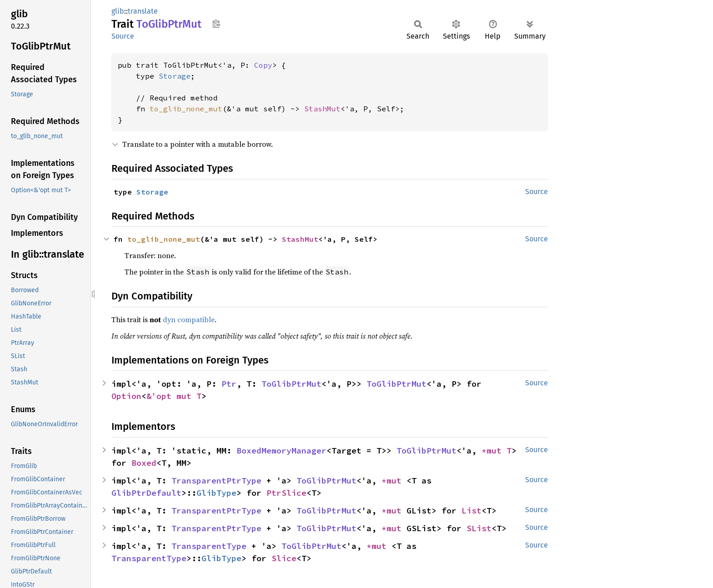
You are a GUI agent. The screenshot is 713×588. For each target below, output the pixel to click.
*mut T (497, 451)
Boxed (144, 463)
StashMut (322, 109)
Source (123, 36)
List (472, 511)
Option (126, 396)
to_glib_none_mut (186, 109)
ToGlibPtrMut (291, 384)
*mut (394, 481)
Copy (263, 65)
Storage (175, 76)
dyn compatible (189, 319)
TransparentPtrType (216, 481)
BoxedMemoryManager (281, 451)
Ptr (229, 384)
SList (479, 528)
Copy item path (216, 24)
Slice (284, 558)
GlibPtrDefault (146, 493)
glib (118, 11)
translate (143, 11)
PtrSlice (286, 493)
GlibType (216, 493)
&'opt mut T (174, 396)
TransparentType (209, 546)
